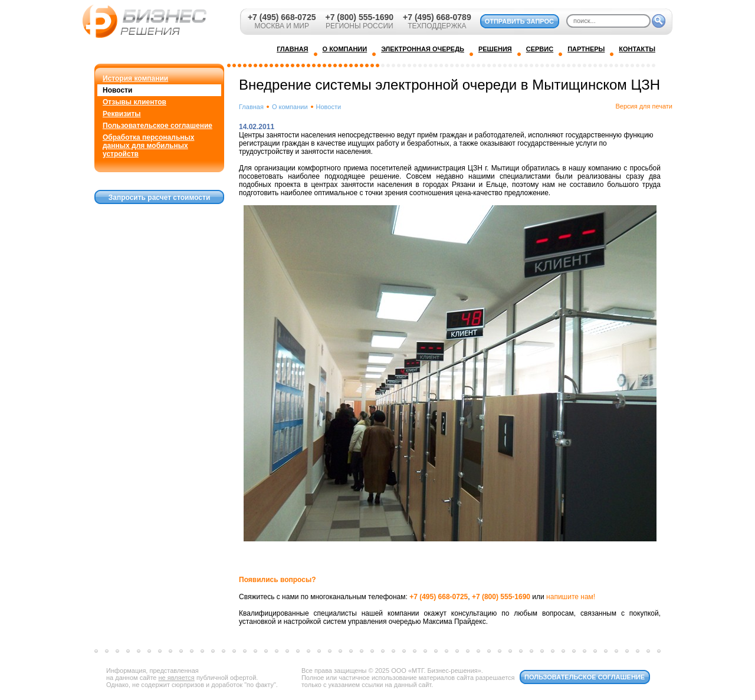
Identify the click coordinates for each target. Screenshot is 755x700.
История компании (135, 78)
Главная (251, 107)
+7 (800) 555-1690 (359, 17)
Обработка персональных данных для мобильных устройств (148, 146)
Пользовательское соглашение (157, 126)
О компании (290, 107)
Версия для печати (644, 106)
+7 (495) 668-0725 (282, 17)
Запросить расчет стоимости (160, 198)
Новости (117, 90)
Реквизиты (122, 114)
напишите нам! (571, 597)
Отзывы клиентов (134, 102)
